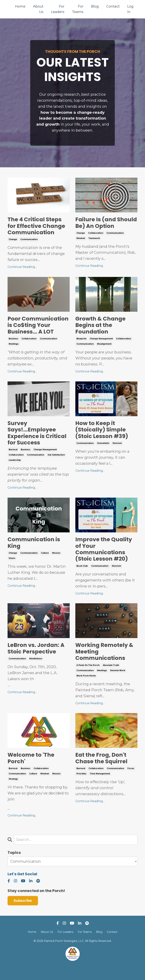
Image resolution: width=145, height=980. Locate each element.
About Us (38, 9)
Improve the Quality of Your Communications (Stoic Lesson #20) (105, 560)
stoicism (117, 453)
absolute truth (111, 678)
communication (29, 241)
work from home (86, 688)
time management (100, 787)
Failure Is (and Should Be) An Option (106, 224)
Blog (95, 6)
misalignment (104, 346)
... (39, 810)
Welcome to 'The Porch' (32, 771)
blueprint (81, 341)
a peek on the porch (88, 678)
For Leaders (58, 9)
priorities (81, 787)
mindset (81, 239)
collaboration (96, 234)
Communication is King (35, 553)
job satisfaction (56, 465)
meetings (14, 353)
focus (131, 782)
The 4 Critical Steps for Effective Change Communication (37, 227)
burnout (13, 460)
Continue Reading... (22, 268)
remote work (118, 683)
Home (20, 6)
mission (56, 564)
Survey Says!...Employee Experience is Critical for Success (38, 443)
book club (82, 577)
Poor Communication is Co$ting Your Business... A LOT (35, 330)
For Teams (78, 9)
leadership (15, 471)
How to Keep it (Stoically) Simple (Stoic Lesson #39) (103, 439)
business (13, 348)
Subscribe (23, 914)
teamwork (94, 239)
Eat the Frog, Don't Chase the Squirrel (102, 771)
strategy (13, 792)
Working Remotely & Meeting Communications (105, 664)
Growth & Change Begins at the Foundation (101, 327)
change (13, 241)
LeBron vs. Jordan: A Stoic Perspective (37, 660)
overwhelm (103, 453)
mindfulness (36, 671)
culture (45, 564)
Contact (113, 6)
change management (101, 341)
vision (12, 569)
